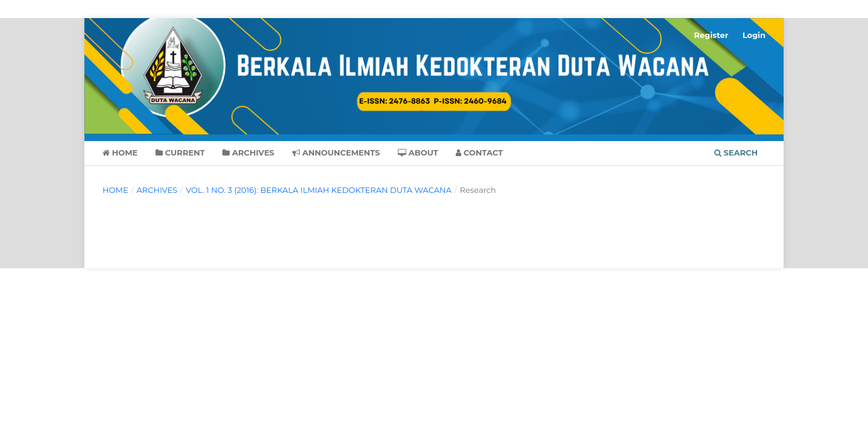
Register (711, 35)
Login (754, 35)
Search (736, 153)
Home (120, 153)
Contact (479, 153)
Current (180, 153)
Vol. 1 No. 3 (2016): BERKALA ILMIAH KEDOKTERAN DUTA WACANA (319, 190)
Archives (248, 153)
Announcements (336, 153)
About (418, 153)
